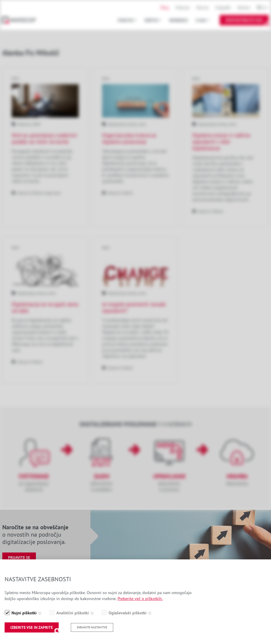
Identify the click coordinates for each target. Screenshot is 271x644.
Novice (203, 7)
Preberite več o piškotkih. (140, 624)
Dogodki (223, 7)
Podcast (183, 7)
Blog (165, 7)
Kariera (244, 7)
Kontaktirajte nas (244, 20)
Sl (264, 7)
